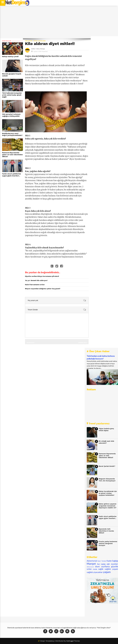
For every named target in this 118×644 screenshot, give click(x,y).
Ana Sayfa (29, 41)
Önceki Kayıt (31, 343)
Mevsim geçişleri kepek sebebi (12, 75)
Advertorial (92, 561)
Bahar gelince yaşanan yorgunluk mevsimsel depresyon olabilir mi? (108, 506)
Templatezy (50, 641)
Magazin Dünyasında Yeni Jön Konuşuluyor (107, 480)
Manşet (91, 564)
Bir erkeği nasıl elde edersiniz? (106, 442)
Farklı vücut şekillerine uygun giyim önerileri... (12, 175)
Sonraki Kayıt (83, 343)
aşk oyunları (112, 564)
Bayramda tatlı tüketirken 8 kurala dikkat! (106, 531)
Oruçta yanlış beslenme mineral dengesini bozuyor (108, 543)
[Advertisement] (59, 22)
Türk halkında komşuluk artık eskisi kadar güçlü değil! (12, 95)
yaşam (107, 572)
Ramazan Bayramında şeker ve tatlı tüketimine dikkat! (12, 155)
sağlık (101, 569)
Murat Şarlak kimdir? (107, 466)
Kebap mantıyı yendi (10, 57)
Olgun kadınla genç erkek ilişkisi (106, 430)
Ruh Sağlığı (101, 564)
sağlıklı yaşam (111, 569)
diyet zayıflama (40, 41)
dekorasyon (90, 567)
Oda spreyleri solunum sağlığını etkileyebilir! (11, 115)
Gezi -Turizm (102, 561)
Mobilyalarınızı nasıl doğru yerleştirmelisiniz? (12, 134)
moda (95, 569)
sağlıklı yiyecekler (95, 572)
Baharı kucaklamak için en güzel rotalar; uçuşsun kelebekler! (108, 493)
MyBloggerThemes (73, 641)
